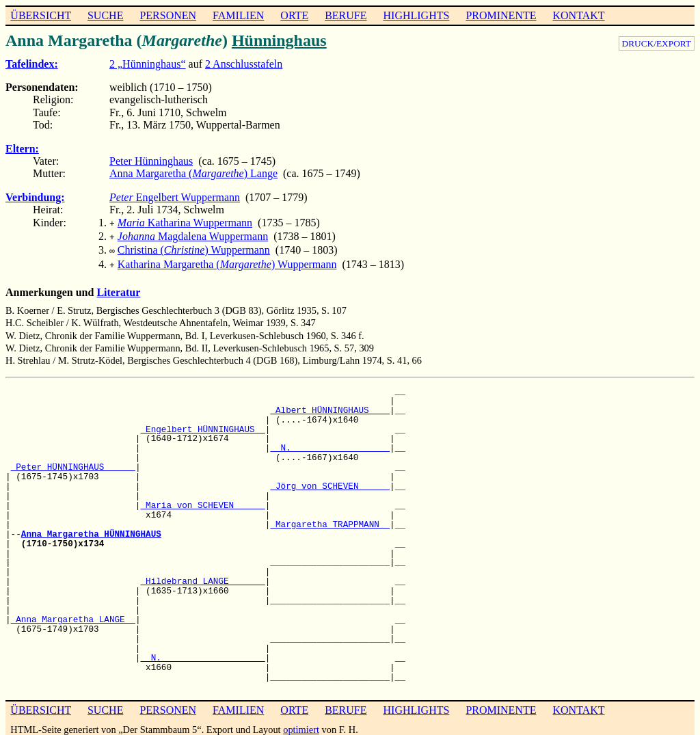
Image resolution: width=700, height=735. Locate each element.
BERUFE (346, 15)
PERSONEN (168, 15)
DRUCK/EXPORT (657, 43)
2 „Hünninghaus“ (148, 64)
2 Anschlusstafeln (244, 64)
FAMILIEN (238, 15)
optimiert (301, 724)
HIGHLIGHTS (417, 15)
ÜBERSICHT (41, 15)
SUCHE (105, 15)
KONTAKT (578, 15)
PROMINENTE (501, 15)
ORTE (294, 15)
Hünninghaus (279, 40)
